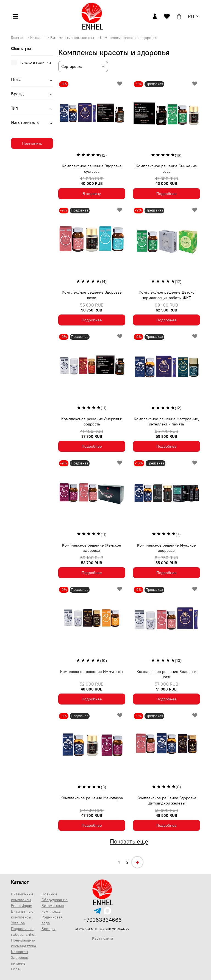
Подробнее (166, 194)
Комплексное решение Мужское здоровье (166, 548)
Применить (32, 143)
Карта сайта (102, 938)
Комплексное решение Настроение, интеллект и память (166, 422)
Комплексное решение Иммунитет (92, 672)
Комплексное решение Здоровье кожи (92, 295)
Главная (18, 38)
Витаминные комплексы (73, 38)
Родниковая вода (52, 920)
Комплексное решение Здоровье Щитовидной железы (166, 801)
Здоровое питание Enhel (20, 963)
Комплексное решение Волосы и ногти (166, 674)
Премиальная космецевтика (23, 943)
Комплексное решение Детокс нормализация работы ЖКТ (166, 295)
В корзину (92, 194)
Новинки (49, 894)
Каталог (38, 38)
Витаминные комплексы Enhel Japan (22, 900)
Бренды (48, 929)
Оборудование (55, 900)
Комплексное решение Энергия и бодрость (92, 422)
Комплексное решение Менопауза (92, 798)
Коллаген (20, 952)
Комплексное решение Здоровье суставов (92, 169)
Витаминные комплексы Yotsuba (22, 917)
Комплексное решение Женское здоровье (92, 548)
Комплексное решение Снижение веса (166, 169)
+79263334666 (102, 920)
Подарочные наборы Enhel (23, 932)
